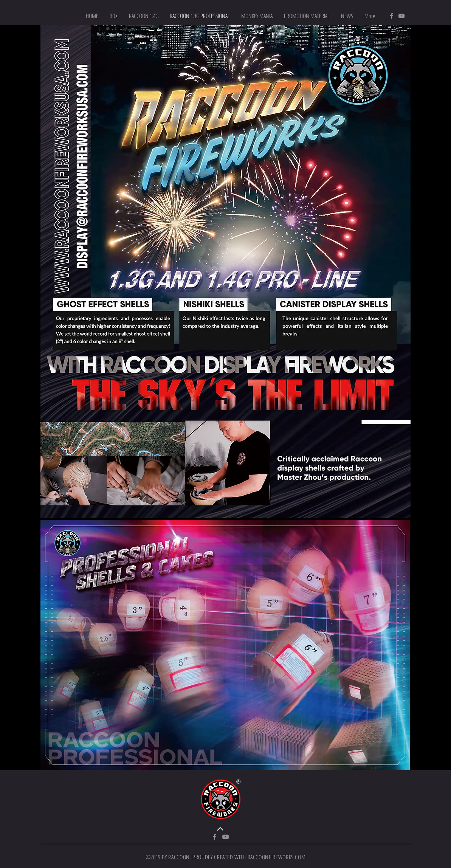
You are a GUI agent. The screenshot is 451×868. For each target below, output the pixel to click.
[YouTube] (401, 16)
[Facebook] (392, 16)
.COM (300, 857)
